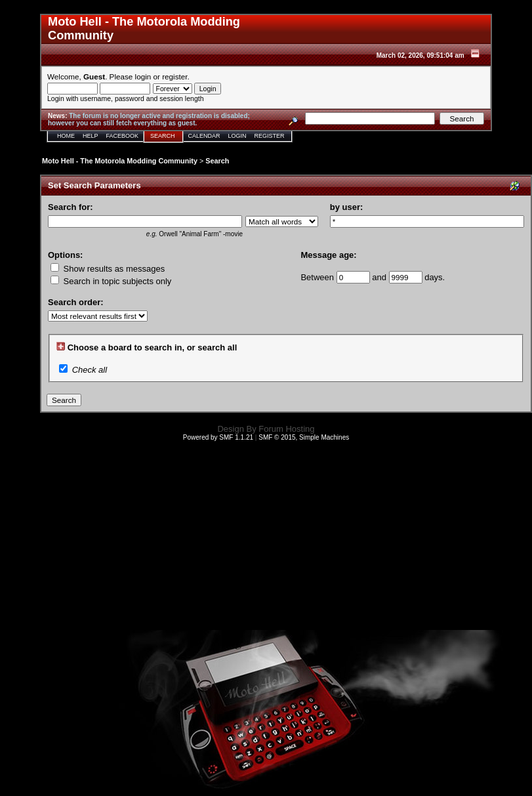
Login (237, 136)
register (174, 76)
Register (270, 136)
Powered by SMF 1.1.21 (218, 437)
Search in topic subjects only (111, 281)
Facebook (123, 136)
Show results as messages (108, 269)
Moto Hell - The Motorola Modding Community (120, 161)
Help (91, 136)
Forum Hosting (286, 429)
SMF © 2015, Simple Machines (304, 437)
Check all (90, 370)
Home (66, 136)
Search (163, 136)
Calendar (204, 136)
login (143, 76)
